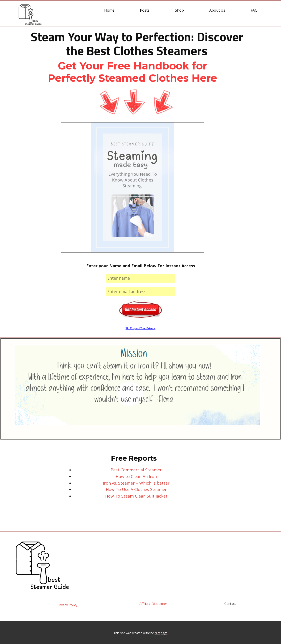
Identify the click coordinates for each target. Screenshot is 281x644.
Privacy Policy (67, 605)
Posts (145, 10)
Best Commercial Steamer (136, 470)
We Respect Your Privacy (140, 328)
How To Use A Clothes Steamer (136, 489)
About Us (217, 10)
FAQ (254, 10)
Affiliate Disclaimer (153, 604)
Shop (179, 10)
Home (109, 10)
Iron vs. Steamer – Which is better (136, 483)
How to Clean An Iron (136, 476)
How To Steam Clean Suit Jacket (136, 496)
